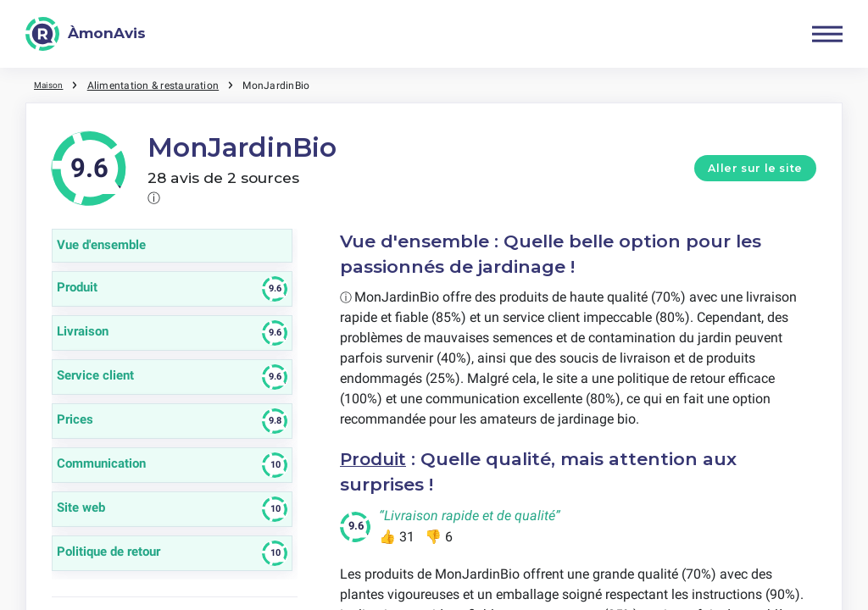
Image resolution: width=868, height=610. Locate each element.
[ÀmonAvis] (86, 34)
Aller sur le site (755, 168)
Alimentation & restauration (159, 85)
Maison (51, 85)
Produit (375, 459)
